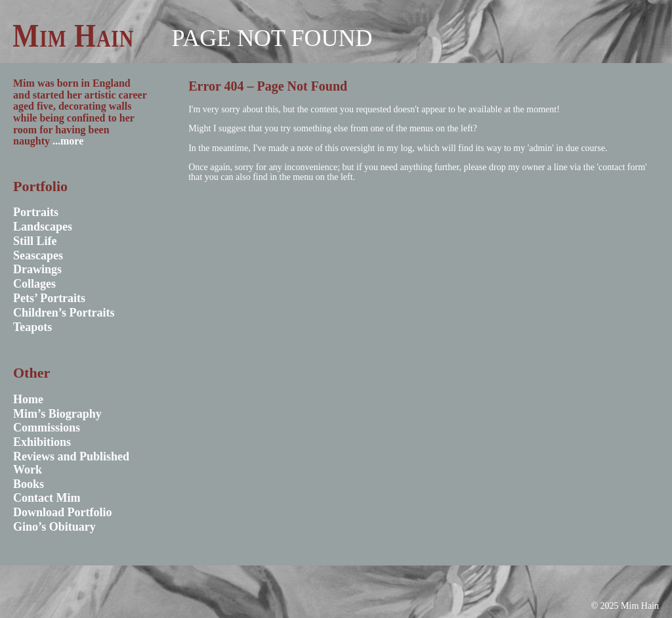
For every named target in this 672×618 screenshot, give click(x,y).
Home (28, 399)
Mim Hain (73, 35)
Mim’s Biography (57, 414)
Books (29, 484)
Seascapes (38, 255)
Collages (34, 284)
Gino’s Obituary (54, 527)
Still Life (35, 241)
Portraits (36, 212)
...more (68, 141)
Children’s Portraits (64, 313)
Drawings (37, 269)
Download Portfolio (63, 512)
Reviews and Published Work (71, 463)
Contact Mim (47, 498)
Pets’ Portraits (49, 298)
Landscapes (43, 227)
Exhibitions (42, 442)
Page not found (272, 38)
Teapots (32, 327)
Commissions (47, 428)
